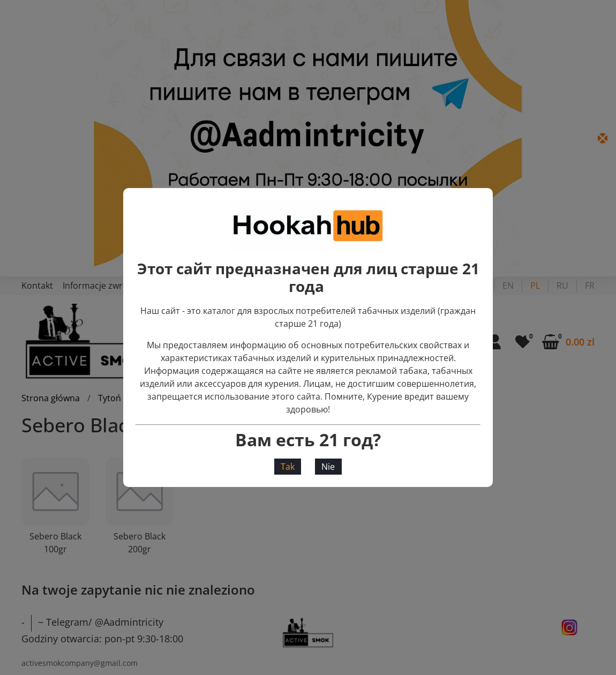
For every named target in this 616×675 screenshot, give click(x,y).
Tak (288, 467)
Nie (328, 467)
